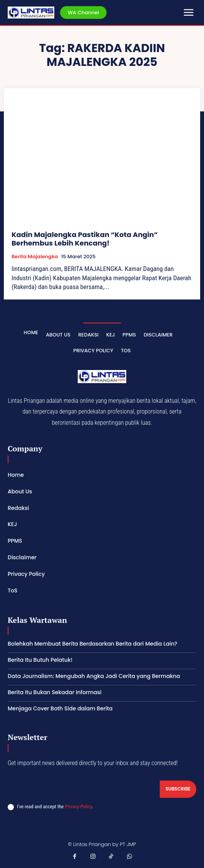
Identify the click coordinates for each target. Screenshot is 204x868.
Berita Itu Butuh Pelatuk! (40, 660)
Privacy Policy (78, 807)
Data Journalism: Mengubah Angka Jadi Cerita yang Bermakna (94, 676)
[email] (84, 789)
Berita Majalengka (35, 257)
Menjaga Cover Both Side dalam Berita (60, 708)
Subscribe (178, 789)
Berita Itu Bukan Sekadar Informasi (55, 692)
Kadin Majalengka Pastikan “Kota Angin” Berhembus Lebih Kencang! (85, 239)
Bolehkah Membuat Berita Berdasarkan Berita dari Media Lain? (93, 644)
